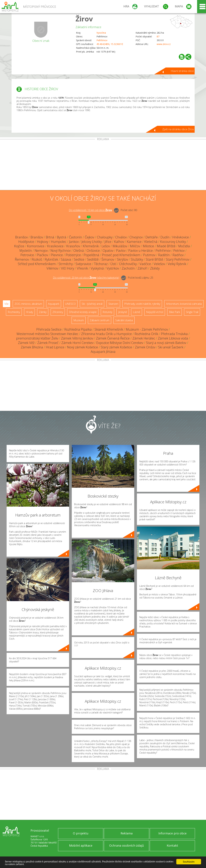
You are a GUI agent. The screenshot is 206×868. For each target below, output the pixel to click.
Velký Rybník (177, 264)
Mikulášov (120, 246)
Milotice (148, 246)
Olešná (79, 251)
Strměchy (66, 264)
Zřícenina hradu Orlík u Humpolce (106, 334)
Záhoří (142, 268)
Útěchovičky (128, 264)
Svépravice (83, 264)
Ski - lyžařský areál (92, 304)
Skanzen (113, 304)
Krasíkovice (55, 246)
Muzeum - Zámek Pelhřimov (147, 329)
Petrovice (27, 255)
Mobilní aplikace (81, 845)
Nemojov (41, 251)
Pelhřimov (102, 40)
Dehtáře (152, 237)
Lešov (106, 246)
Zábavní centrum (100, 320)
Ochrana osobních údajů (127, 845)
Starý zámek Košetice (116, 347)
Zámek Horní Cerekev (77, 343)
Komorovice (36, 246)
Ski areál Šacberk (171, 347)
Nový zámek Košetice (83, 347)
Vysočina (101, 33)
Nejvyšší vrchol (155, 312)
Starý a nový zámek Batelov (166, 343)
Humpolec (59, 242)
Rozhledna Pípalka (78, 329)
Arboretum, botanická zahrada (184, 304)
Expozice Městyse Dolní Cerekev (120, 343)
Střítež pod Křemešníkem (37, 264)
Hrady (29, 312)
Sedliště (93, 259)
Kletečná (151, 242)
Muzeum (79, 320)
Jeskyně (123, 312)
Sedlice (79, 259)
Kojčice (19, 246)
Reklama (127, 833)
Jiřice (108, 242)
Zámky (43, 312)
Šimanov (108, 259)
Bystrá (62, 237)
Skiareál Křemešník (109, 329)
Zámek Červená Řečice (113, 338)
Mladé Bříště (166, 246)
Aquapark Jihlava (103, 352)
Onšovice (93, 251)
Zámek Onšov (145, 347)
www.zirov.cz (164, 44)
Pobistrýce (73, 255)
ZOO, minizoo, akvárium (28, 304)
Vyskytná (97, 268)
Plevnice (57, 255)
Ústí (113, 264)
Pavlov (121, 251)
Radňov (178, 255)
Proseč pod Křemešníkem (121, 255)
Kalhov (119, 242)
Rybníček (51, 259)
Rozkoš (37, 259)
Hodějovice (26, 242)
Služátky (137, 259)
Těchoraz (101, 264)
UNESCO (70, 304)
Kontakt (172, 845)
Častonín (75, 237)
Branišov (21, 237)
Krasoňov (73, 246)
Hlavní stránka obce (182, 71)
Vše (7, 304)
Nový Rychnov (61, 251)
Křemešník (91, 246)
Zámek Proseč (48, 343)
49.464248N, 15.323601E (110, 44)
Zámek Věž (26, 343)
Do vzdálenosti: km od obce (90, 210)
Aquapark (54, 304)
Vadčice (145, 264)
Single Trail (192, 312)
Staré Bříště (154, 259)
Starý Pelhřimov (178, 259)
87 (158, 36)
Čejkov (89, 237)
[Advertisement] (103, 165)
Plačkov (42, 255)
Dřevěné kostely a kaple (83, 312)
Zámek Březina (32, 347)
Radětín (164, 255)
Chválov (121, 237)
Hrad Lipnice (55, 347)
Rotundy (107, 312)
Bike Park (174, 312)
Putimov (149, 255)
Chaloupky (105, 237)
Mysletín (26, 251)
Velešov (159, 264)
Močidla (184, 246)
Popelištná (91, 255)
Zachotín (128, 268)
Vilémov (52, 268)
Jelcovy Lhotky (92, 242)
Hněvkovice (181, 237)
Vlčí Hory (68, 268)
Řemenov (22, 259)
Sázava (66, 259)
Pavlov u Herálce (141, 251)
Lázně (137, 312)
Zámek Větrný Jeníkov (77, 338)
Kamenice (134, 242)
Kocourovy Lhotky (173, 242)
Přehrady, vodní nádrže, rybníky (142, 304)
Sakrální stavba (124, 320)
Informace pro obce (172, 833)
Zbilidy (155, 268)
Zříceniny (58, 312)
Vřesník (82, 268)
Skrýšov (122, 259)
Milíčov (135, 246)
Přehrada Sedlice (49, 329)
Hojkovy (43, 242)
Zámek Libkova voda (173, 338)
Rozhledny (14, 312)
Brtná (50, 237)
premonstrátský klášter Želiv (37, 338)
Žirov (84, 19)
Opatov (108, 251)
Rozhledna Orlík (146, 334)
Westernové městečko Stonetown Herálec (47, 334)
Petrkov (179, 251)
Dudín (165, 237)
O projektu (81, 833)
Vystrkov (113, 268)
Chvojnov (136, 237)
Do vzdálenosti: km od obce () (86, 278)
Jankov (74, 242)
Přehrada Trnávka (174, 334)
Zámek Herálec (144, 338)
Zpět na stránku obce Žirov (178, 129)
